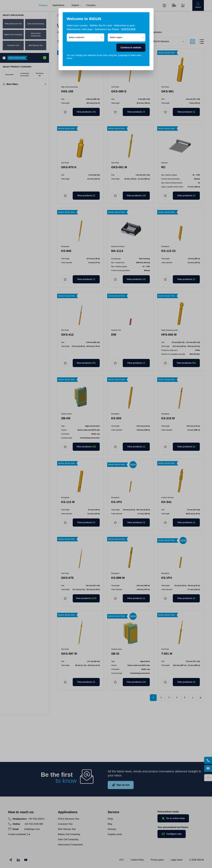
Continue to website (131, 48)
